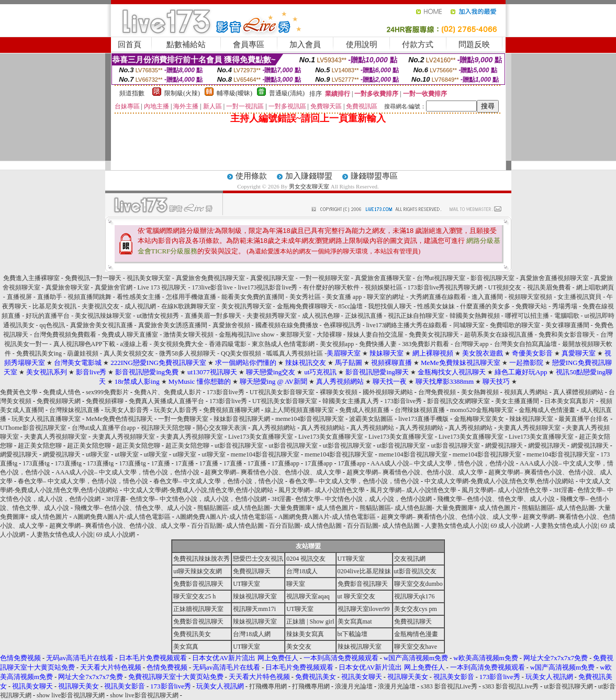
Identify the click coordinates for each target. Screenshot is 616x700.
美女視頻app (337, 344)
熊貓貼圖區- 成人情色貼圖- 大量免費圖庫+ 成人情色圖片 (276, 508)
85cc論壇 (351, 306)
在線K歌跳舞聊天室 (189, 306)
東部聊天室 (296, 335)
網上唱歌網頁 (595, 287)
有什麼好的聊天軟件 (331, 287)
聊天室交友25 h (194, 596)
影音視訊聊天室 (492, 278)
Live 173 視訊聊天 (162, 287)
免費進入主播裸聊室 (31, 278)
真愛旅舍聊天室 (68, 287)
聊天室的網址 (386, 297)
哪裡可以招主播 (527, 316)
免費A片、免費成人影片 (168, 392)
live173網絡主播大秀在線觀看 (407, 325)
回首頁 (130, 45)
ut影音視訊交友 (415, 571)
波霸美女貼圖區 (371, 419)
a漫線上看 (134, 344)
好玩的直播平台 (48, 316)
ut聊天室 (98, 454)
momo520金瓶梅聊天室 (482, 410)
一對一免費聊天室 (183, 419)
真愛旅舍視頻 (231, 325)
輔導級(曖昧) (234, 93)
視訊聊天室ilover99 (364, 609)
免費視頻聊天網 (59, 401)
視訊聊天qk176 (415, 596)
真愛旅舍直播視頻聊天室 (554, 278)
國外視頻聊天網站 (388, 392)
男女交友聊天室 (309, 186)
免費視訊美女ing (39, 353)
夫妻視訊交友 (100, 306)
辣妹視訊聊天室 (531, 419)
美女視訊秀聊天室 (247, 306)
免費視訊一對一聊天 (93, 278)
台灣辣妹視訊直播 (74, 410)
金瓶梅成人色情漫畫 (547, 410)
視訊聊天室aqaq (308, 596)
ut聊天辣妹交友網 (198, 571)
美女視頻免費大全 (178, 344)
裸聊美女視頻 (339, 392)
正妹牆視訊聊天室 (198, 609)
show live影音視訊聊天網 (71, 695)
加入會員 (305, 45)
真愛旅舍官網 (114, 287)
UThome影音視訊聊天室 (33, 428)
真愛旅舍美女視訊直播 (102, 325)
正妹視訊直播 (364, 316)
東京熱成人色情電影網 (283, 344)
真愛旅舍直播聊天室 (383, 278)
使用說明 (362, 45)
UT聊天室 (351, 559)
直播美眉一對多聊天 (213, 316)
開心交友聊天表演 (221, 428)
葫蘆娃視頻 (83, 353)
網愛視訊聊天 (504, 446)
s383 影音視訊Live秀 (449, 686)
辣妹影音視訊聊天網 (242, 419)
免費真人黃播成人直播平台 (166, 401)
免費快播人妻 (378, 344)
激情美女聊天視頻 (188, 335)
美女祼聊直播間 (568, 325)
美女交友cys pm (416, 609)
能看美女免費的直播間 (253, 297)
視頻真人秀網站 (526, 392)
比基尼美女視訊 (54, 306)
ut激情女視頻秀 (158, 316)
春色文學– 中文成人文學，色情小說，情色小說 (83, 481)
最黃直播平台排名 (584, 419)
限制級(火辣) (182, 93)
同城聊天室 (469, 325)
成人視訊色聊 (321, 316)
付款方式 (418, 45)
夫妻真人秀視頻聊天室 (529, 428)
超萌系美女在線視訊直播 (499, 335)
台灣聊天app (471, 344)
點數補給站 (186, 45)
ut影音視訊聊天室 (239, 446)
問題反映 (474, 45)
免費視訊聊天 (252, 571)
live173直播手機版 (423, 419)
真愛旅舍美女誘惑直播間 (173, 325)
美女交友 (299, 647)
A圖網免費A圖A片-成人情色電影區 (122, 517)
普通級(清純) (287, 93)
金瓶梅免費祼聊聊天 (305, 306)
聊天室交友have (416, 647)
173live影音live (212, 287)
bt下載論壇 (352, 634)
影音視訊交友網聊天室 (458, 401)
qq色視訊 (52, 325)
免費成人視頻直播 (364, 410)
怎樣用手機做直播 (191, 297)
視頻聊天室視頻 (530, 297)
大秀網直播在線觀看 (438, 297)
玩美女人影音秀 (127, 410)
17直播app (285, 463)
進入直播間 (487, 297)
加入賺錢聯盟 (309, 176)
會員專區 (249, 45)
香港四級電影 (228, 344)
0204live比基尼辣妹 (364, 571)
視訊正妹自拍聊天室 (416, 316)
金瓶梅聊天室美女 (479, 419)
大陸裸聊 (329, 335)
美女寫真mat (355, 621)
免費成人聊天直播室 (130, 335)
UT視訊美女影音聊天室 (282, 392)
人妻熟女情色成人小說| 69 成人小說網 (477, 526)
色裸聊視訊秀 (342, 325)
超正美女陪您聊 (40, 446)
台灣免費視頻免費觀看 (65, 335)
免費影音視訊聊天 (198, 584)
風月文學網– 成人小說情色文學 (322, 490)
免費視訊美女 (192, 634)
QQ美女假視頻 (241, 353)
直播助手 (50, 297)
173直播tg (36, 463)
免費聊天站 (531, 306)
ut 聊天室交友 (356, 596)
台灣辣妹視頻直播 (420, 410)
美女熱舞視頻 (480, 392)
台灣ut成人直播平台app (104, 428)
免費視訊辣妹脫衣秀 (201, 559)
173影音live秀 (226, 392)
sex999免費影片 (107, 392)
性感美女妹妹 (436, 306)
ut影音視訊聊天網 (568, 686)
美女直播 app (344, 297)
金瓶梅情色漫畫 (416, 634)
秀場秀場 (565, 306)
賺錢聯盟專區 (374, 176)
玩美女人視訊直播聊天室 (46, 419)
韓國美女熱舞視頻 (475, 316)
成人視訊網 (140, 306)
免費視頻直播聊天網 (231, 410)
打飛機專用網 (268, 686)
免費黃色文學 (19, 392)
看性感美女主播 (139, 297)
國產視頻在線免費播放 (287, 325)
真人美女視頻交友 (129, 353)
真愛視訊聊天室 (272, 278)
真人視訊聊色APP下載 (84, 344)
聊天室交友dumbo (418, 584)
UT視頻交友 (505, 287)
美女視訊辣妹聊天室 (103, 316)
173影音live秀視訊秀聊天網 (445, 287)
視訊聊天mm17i (254, 609)
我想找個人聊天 (390, 306)
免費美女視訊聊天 (434, 335)
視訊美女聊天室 (149, 278)
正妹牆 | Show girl (310, 621)
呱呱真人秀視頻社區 (295, 353)
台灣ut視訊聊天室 (441, 278)
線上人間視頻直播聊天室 (299, 410)
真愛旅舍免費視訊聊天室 (210, 278)
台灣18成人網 (252, 634)
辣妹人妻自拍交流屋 (375, 335)
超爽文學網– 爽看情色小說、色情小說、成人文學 (273, 472)
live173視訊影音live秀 (268, 287)
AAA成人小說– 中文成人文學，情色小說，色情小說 (443, 463)
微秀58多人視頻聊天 (187, 353)
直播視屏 (19, 297)
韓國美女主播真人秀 (351, 401)
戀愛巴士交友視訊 (258, 559)
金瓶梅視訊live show (247, 335)
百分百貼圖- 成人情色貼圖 (227, 526)
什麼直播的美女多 (485, 306)
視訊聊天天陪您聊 (166, 428)
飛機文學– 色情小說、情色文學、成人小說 (496, 499)
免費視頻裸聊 (105, 401)
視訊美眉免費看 (549, 287)
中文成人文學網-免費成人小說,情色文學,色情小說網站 (499, 481)
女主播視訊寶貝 (579, 297)
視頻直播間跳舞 (89, 297)
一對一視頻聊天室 (324, 278)
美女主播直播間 (517, 401)
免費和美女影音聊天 (567, 335)
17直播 (161, 463)
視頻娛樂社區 (384, 287)
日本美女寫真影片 (569, 401)
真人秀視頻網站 (274, 428)
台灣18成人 (302, 571)
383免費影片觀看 (425, 344)
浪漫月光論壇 (354, 686)
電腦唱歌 (567, 316)
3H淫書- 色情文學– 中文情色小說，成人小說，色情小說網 (186, 499)
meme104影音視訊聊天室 (310, 419)
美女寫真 (186, 647)
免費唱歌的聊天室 (515, 325)
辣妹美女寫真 (305, 634)
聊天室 (296, 584)
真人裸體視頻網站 (578, 392)
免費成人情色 (62, 392)
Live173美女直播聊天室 (261, 437)
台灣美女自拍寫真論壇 (525, 344)
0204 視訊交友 (306, 559)
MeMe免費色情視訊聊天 (119, 419)
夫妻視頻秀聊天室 (272, 316)
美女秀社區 (305, 297)
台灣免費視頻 (437, 392)
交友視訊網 (410, 559)
